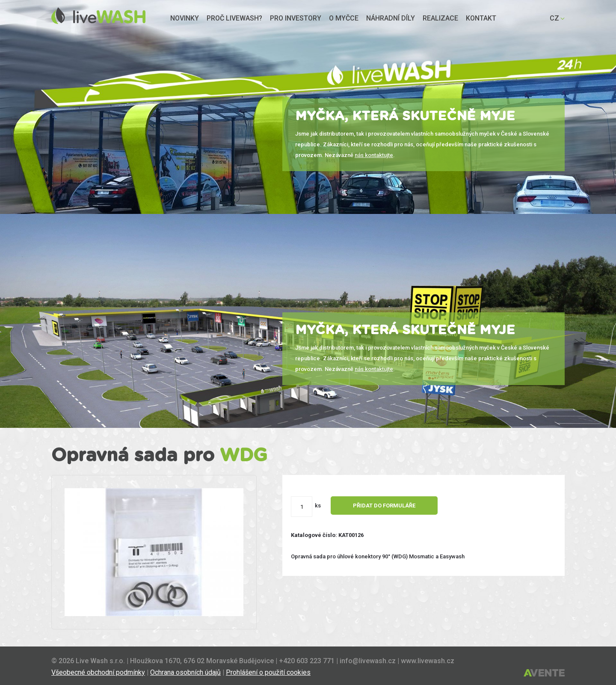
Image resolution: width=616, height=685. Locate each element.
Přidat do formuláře (384, 506)
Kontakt (481, 18)
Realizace (440, 18)
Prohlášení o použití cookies (268, 672)
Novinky (185, 18)
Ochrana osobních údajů (185, 672)
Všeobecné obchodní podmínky (98, 672)
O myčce (344, 18)
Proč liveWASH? (234, 18)
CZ (554, 18)
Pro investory (296, 18)
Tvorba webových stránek (544, 673)
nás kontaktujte (374, 155)
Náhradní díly (391, 18)
